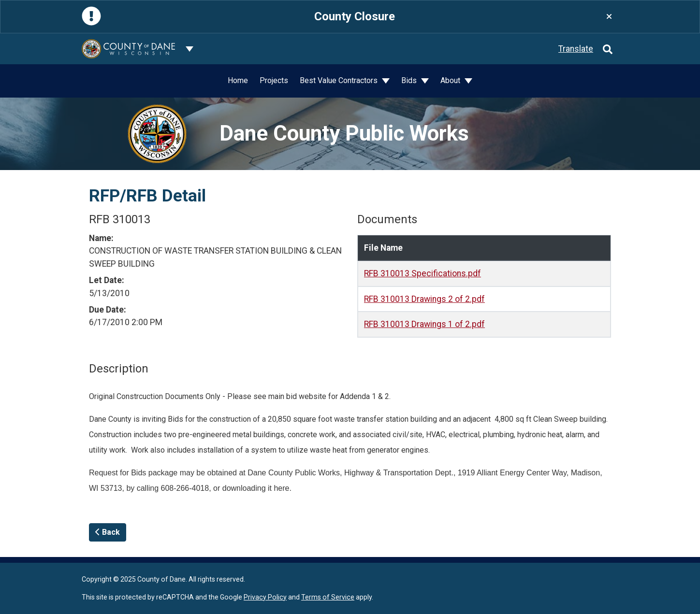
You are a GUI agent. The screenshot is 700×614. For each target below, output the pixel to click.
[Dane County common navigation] (190, 49)
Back (108, 532)
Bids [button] (410, 80)
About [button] (451, 80)
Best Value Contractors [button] (340, 80)
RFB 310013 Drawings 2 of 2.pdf (424, 299)
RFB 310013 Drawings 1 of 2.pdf (424, 324)
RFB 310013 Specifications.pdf (423, 273)
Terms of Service (328, 597)
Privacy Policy (265, 597)
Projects (274, 80)
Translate (576, 49)
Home (238, 80)
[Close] (609, 17)
